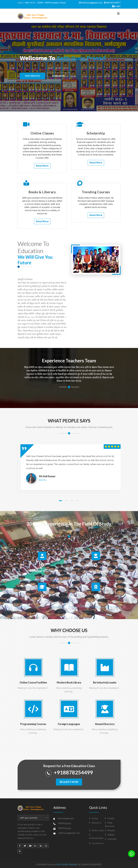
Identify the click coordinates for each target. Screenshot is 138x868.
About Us (95, 823)
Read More (42, 166)
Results (110, 830)
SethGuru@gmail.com (90, 3)
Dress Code (96, 830)
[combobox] (33, 818)
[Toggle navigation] (118, 14)
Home (93, 818)
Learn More (58, 76)
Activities (111, 839)
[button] (60, 501)
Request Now (69, 782)
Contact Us (96, 843)
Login (116, 6)
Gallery (110, 835)
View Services (32, 76)
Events (110, 818)
